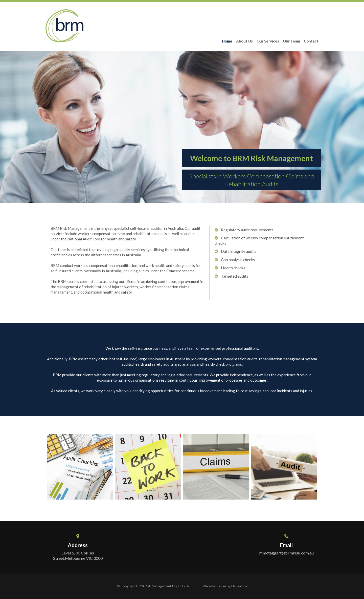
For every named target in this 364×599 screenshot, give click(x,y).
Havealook (239, 586)
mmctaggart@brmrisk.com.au (286, 553)
